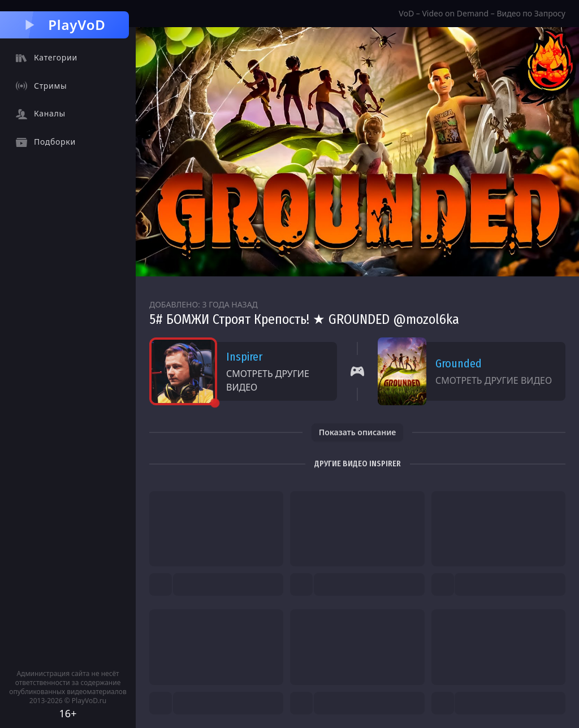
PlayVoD (64, 25)
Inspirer (244, 357)
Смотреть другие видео (268, 380)
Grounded (459, 363)
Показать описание (358, 432)
